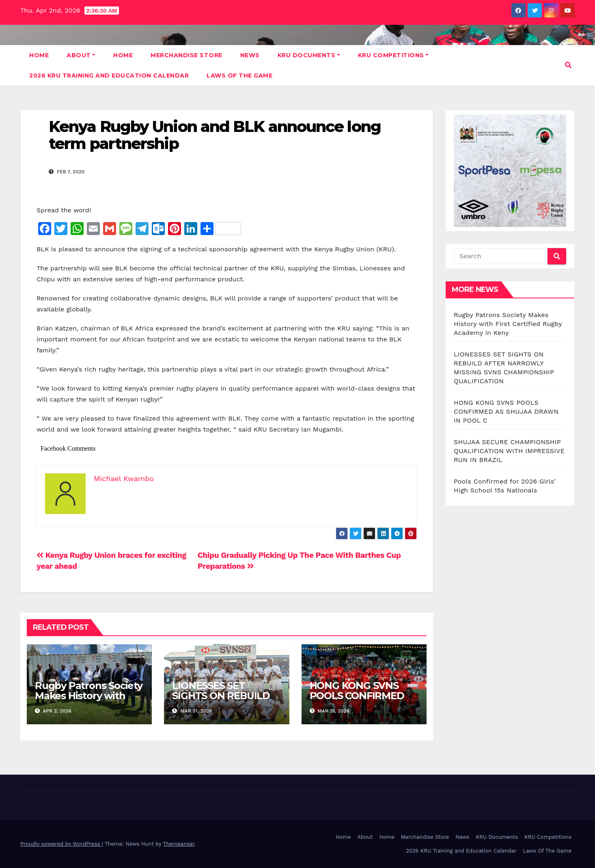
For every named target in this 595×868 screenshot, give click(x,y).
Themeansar (179, 844)
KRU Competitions (393, 55)
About (81, 55)
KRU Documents (309, 55)
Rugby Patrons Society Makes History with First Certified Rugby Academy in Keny (89, 701)
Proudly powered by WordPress (61, 844)
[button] (568, 65)
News (250, 55)
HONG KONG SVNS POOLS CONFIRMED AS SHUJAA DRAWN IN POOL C (364, 701)
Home (39, 55)
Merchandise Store (186, 55)
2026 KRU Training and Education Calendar (109, 76)
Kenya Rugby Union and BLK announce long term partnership (215, 135)
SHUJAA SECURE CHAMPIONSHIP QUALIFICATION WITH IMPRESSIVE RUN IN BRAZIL (509, 451)
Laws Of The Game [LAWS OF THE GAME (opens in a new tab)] (239, 76)
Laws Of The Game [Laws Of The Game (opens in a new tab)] (547, 851)
